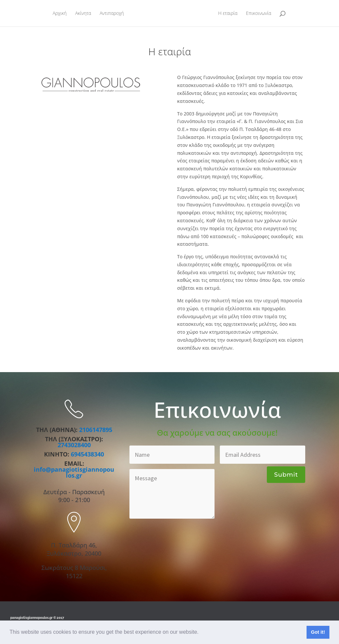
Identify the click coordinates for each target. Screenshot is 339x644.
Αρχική (56, 14)
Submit (286, 475)
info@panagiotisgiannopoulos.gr (74, 472)
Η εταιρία (231, 14)
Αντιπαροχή (108, 14)
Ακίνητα (80, 14)
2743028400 (74, 445)
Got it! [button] (318, 632)
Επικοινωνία (262, 14)
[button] (201, 633)
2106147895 (96, 430)
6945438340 (87, 454)
